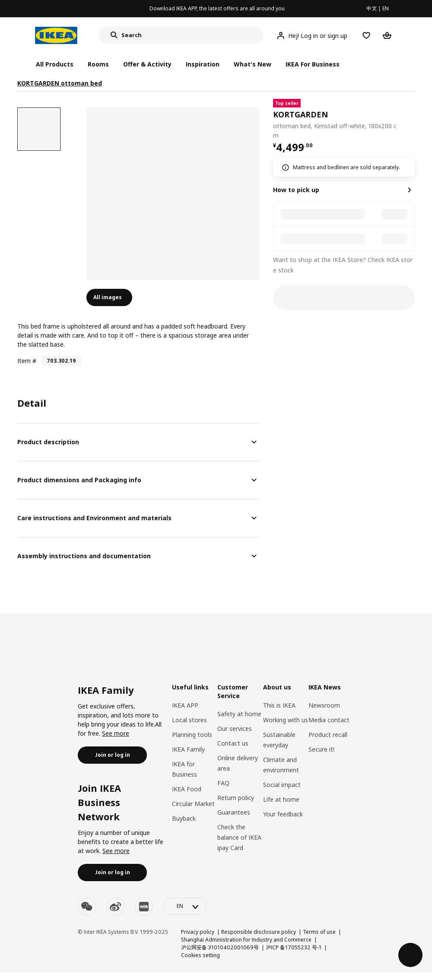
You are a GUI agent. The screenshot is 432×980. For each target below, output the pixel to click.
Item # (27, 361)
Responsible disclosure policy (259, 932)
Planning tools (192, 735)
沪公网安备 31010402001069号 (220, 947)
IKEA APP (185, 705)
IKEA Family (188, 749)
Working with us (286, 720)
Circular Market (193, 804)
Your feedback (283, 814)
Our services (235, 729)
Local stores (189, 720)
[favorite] (411, 120)
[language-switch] (185, 906)
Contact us (233, 743)
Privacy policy (198, 932)
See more (116, 733)
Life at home (281, 799)
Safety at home (239, 714)
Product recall (328, 735)
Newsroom (324, 705)
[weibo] (115, 907)
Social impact (282, 785)
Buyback (184, 818)
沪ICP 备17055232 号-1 (294, 947)
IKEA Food (187, 789)
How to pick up (296, 190)
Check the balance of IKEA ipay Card (239, 837)
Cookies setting (200, 955)
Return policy (236, 798)
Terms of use (319, 932)
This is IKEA (279, 705)
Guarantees (234, 812)
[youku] (144, 907)
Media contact (329, 720)
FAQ (223, 783)
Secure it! (321, 749)
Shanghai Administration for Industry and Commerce (246, 940)
